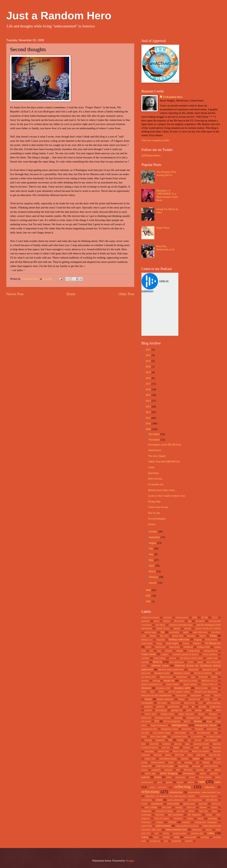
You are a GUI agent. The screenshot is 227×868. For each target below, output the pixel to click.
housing (178, 718)
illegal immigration (159, 725)
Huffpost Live (210, 718)
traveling (212, 818)
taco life (181, 811)
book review (211, 640)
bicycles (191, 636)
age (190, 621)
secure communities (176, 800)
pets (209, 770)
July (151, 548)
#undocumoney (182, 618)
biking (213, 636)
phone (218, 770)
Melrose (187, 748)
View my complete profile (155, 140)
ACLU (215, 618)
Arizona (188, 629)
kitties (144, 737)
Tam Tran (203, 811)
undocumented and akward (187, 826)
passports (168, 770)
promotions (180, 777)
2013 (149, 407)
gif (193, 707)
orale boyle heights (165, 766)
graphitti (148, 710)
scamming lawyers (208, 796)
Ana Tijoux (160, 625)
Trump (159, 822)
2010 (149, 423)
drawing (156, 681)
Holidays (213, 714)
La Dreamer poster (179, 737)
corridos (145, 658)
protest (192, 777)
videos (145, 837)
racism (180, 782)
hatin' (218, 710)
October (153, 532)
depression (146, 673)
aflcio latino (179, 621)
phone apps (150, 774)
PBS (178, 770)
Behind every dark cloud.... (163, 490)
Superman (146, 811)
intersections (212, 729)
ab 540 (204, 617)
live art (198, 740)
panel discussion (211, 766)
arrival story (151, 632)
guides (198, 710)
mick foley (201, 755)
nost (179, 763)
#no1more (168, 618)
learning (148, 740)
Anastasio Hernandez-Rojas (181, 625)
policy (169, 777)
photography (189, 773)
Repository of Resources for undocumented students (170, 796)
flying (206, 699)
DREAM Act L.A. (209, 681)
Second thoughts (157, 519)
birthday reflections (179, 639)
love (143, 744)
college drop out (210, 651)
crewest (173, 658)
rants (218, 782)
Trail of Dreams (162, 819)
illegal (209, 721)
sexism (144, 804)
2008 (149, 590)
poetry (158, 777)
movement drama (168, 759)
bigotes (203, 636)
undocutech (197, 830)
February (154, 577)
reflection (210, 787)
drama (214, 677)
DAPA (191, 662)
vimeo (156, 837)
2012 (149, 412)
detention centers (182, 673)
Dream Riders (173, 684)
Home (71, 294)
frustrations (176, 703)
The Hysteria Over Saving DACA (166, 173)
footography (147, 703)
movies (185, 759)
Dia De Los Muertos (203, 673)
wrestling (205, 837)
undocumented (163, 826)
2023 (149, 355)
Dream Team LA (209, 684)
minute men (150, 759)
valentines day (197, 834)
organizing (183, 766)
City (151, 651)
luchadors (166, 744)
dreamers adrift (182, 688)
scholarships (147, 800)
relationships (176, 792)
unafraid (186, 822)
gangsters (148, 707)
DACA (157, 662)
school (159, 800)
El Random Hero (173, 97)
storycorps (167, 807)
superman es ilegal (164, 811)
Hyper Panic (163, 228)
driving (214, 688)
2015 (149, 395)
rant (202, 782)
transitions (178, 819)
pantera (145, 770)
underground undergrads (206, 822)
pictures (214, 774)
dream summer (190, 684)
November (155, 440)
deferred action (160, 666)
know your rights (159, 736)
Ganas (151, 467)
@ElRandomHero (151, 155)
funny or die (189, 703)
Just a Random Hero (59, 16)
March (152, 571)
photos (203, 774)
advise (156, 621)
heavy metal (151, 714)
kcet (192, 733)
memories (217, 748)
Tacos (191, 811)
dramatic (145, 681)
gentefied (160, 707)
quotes (169, 782)
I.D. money (146, 721)
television (160, 815)
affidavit (167, 621)
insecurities (186, 729)
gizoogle (203, 707)
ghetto (186, 707)
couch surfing (160, 658)
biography (161, 640)
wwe (166, 841)
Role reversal (155, 479)
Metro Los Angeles (201, 751)
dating (200, 662)
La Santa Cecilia (214, 737)
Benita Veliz (178, 636)
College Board (193, 651)
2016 (149, 389)
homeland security (163, 718)
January (153, 583)
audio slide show (200, 632)
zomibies (189, 841)
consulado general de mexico (185, 654)
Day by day (154, 513)
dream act (169, 680)
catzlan (148, 647)
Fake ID (217, 696)
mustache (208, 759)
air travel (200, 621)
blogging (198, 640)
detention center (162, 673)
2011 (149, 418)
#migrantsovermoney (150, 618)
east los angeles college (179, 692)
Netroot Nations (158, 763)
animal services (163, 629)
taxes (214, 811)
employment (196, 696)
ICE (157, 721)
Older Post (126, 294)
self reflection (212, 800)
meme (196, 748)
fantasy (181, 699)
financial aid (194, 699)
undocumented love (176, 829)
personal (200, 770)
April (152, 566)
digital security (166, 677)
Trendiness (146, 822)
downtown (203, 677)
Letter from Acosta (158, 507)
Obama (206, 762)
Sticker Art (216, 804)
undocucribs (147, 826)
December (154, 434)
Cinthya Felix (203, 647)
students (203, 807)
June (151, 554)
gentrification (174, 707)
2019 (149, 372)
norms (171, 763)
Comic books (149, 654)
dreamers (146, 688)
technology (146, 815)
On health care (156, 484)
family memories (165, 699)
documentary (182, 677)
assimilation (174, 632)
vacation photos (180, 834)
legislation (160, 740)
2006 (149, 601)
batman (153, 636)
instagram (199, 729)
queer (160, 782)
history (202, 714)
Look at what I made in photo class (167, 496)
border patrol (147, 643)
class (159, 651)
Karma (152, 524)
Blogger (130, 861)
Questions (153, 473)
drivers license (201, 688)
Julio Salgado (180, 733)
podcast (145, 777)
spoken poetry (189, 804)
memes (206, 748)
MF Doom (179, 755)
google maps (215, 707)
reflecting (183, 787)
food (215, 699)
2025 (149, 350)
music (196, 758)
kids (216, 733)
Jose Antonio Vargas (162, 733)
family (148, 699)
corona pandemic (210, 654)
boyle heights (172, 643)
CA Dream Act (213, 643)
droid (144, 692)
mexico (168, 755)
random (191, 782)
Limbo (180, 740)
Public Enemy (205, 777)
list (189, 740)
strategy (179, 807)
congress (165, 654)
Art (163, 632)
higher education (186, 714)
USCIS (166, 834)
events (207, 696)
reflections (150, 792)
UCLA (172, 822)
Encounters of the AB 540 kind (165, 445)
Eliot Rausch (181, 696)
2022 (149, 361)
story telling (151, 807)
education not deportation (206, 692)
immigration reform (206, 725)
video (211, 833)
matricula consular (201, 744)
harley (209, 710)
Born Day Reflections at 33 (165, 248)
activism (145, 621)
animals (177, 629)
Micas (190, 755)
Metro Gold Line (180, 751)
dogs (193, 677)
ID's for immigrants (172, 721)
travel (201, 818)
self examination (195, 800)
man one (178, 744)
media (176, 747)
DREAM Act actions (188, 681)
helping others (167, 714)
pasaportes (156, 770)
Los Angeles (211, 740)
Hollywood (146, 718)
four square (162, 703)
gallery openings (214, 703)
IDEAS (187, 721)
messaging (149, 751)
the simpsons (194, 815)
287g (195, 617)
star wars (203, 804)
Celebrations (160, 647)
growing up (161, 710)
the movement (176, 815)
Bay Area (164, 636)
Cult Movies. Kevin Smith (191, 658)
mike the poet (215, 755)
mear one (166, 748)
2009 (149, 429)
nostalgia (188, 763)
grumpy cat (177, 710)
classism (169, 651)
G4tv (201, 703)
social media (173, 804)
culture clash (212, 658)
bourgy (159, 643)
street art (191, 807)
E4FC (161, 692)
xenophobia (176, 841)
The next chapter (157, 456)
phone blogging (169, 773)
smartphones (157, 804)
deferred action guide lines (171, 669)
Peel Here (188, 770)
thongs (209, 815)
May (151, 560)
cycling (145, 662)
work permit (190, 837)
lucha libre (154, 744)
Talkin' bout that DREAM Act (164, 461)
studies (214, 807)
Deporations (193, 670)
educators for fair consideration (156, 695)
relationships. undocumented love (204, 792)
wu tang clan (155, 841)
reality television (158, 787)
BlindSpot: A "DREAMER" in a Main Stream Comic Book (167, 195)
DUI (152, 692)
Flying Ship (154, 501)
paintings (196, 766)
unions (209, 830)
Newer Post (15, 294)
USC (157, 834)
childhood (188, 647)
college (179, 651)
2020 (149, 367)
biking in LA (147, 640)
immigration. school (169, 729)
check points (174, 647)
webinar (166, 837)
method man (163, 751)
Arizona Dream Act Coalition (208, 629)
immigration (180, 725)
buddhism (197, 643)
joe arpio (145, 733)
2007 (149, 596)
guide (189, 710)
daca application (177, 662)
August (153, 543)
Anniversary (155, 450)
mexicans (157, 755)
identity (198, 721)
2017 (149, 384)
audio (186, 632)
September (155, 537)
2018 (149, 378)
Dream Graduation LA (152, 684)
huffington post (193, 718)
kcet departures (204, 733)
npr (197, 763)
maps (187, 744)
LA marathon (197, 737)
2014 (149, 401)
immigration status (149, 729)
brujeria (186, 643)
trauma (190, 819)
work (176, 837)
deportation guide (210, 670)
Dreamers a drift (163, 688)
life (170, 740)
